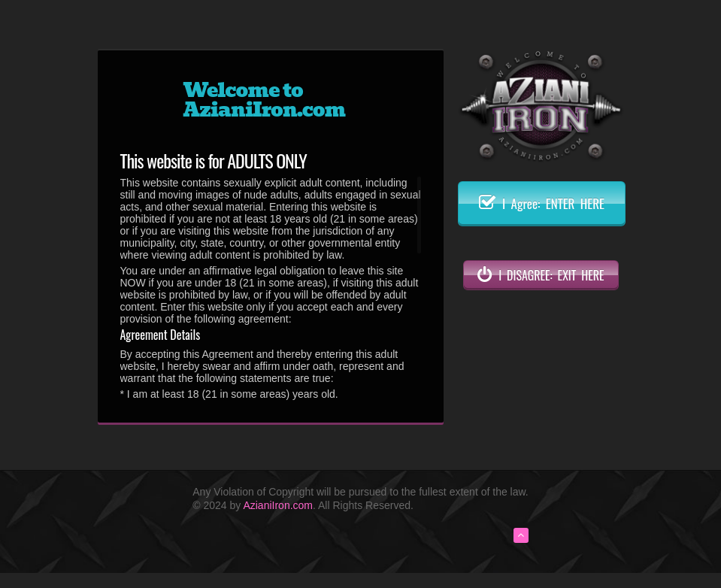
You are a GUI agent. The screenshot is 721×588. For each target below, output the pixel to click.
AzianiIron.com (278, 505)
